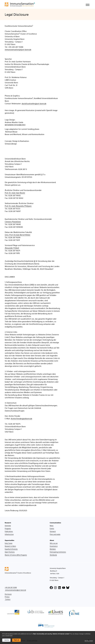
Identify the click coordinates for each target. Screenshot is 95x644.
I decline (6, 640)
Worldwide (53, 555)
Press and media (55, 534)
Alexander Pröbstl (12, 248)
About (52, 540)
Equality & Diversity (11, 549)
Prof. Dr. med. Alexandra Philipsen (18, 206)
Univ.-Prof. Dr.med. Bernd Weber (18, 235)
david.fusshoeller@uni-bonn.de (34, 104)
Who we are (54, 543)
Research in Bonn (10, 546)
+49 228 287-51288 (11, 587)
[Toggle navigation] (88, 5)
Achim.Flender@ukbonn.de (21, 419)
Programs (8, 529)
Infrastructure (9, 534)
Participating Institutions (58, 552)
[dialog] (47, 638)
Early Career (9, 543)
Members (53, 549)
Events (52, 529)
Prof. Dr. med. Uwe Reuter (15, 193)
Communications (55, 523)
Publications (9, 531)
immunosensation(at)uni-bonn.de (18, 50)
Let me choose (89, 641)
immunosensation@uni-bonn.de (15, 590)
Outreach (53, 531)
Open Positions (10, 552)
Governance (54, 546)
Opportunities (10, 540)
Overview (8, 526)
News (52, 526)
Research (8, 523)
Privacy (7, 597)
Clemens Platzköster (13, 222)
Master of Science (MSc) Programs (16, 555)
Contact (8, 599)
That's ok (16, 640)
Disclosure (8, 594)
